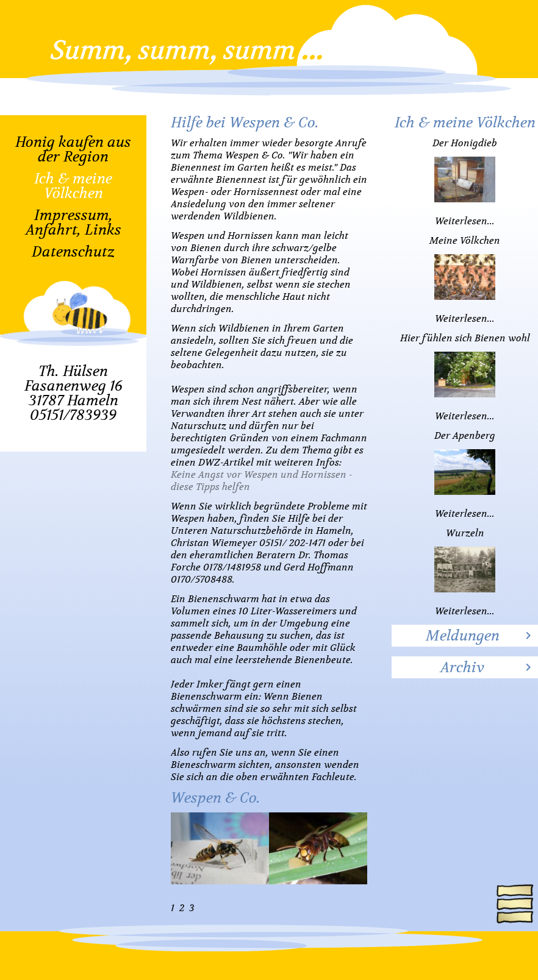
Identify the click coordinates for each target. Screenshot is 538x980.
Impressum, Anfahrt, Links (74, 222)
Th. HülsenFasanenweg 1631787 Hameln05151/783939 (74, 393)
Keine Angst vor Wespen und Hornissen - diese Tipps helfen (262, 481)
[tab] (465, 636)
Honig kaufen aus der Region (73, 149)
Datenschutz (73, 252)
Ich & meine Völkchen (73, 186)
